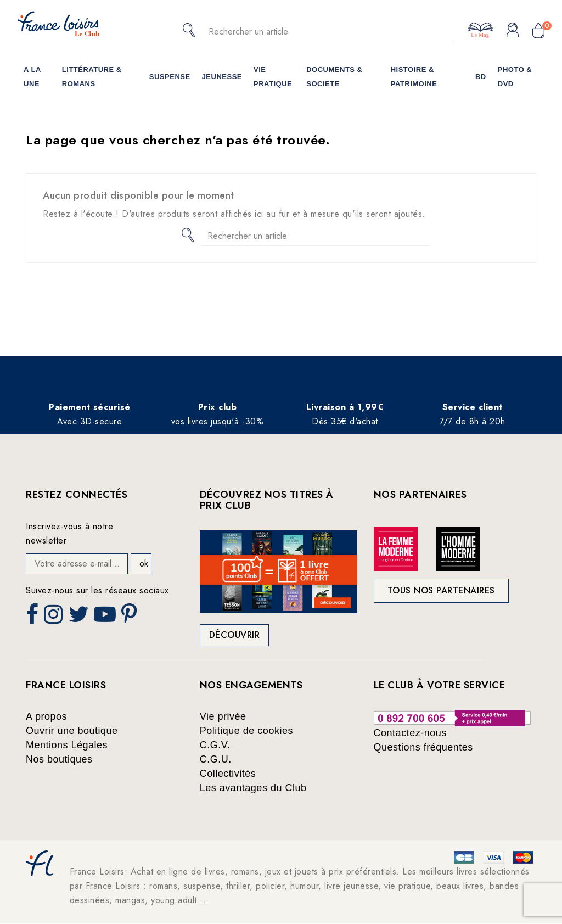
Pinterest (131, 618)
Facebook (33, 618)
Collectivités (228, 774)
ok (144, 564)
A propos (46, 716)
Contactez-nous (410, 733)
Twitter (80, 618)
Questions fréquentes (423, 747)
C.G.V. (215, 745)
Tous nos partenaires (441, 590)
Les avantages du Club (253, 788)
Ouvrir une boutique (72, 731)
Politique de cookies (246, 731)
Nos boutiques (59, 759)
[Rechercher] (328, 32)
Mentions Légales (67, 745)
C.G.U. (216, 759)
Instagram (55, 618)
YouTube (106, 618)
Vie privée (223, 716)
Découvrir (235, 635)
